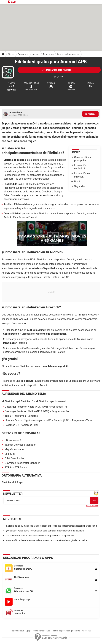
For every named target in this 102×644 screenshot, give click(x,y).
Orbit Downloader (14, 458)
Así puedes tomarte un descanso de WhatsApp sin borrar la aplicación (40, 536)
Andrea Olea (16, 112)
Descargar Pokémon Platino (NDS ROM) (27, 411)
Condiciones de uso (42, 631)
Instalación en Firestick (82, 175)
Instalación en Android (80, 167)
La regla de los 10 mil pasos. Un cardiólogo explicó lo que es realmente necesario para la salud (52, 526)
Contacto (76, 631)
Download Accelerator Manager (22, 463)
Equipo (29, 631)
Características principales (82, 159)
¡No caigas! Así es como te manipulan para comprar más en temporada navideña (45, 531)
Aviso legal (87, 631)
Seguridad (80, 186)
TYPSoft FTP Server (16, 468)
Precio (78, 182)
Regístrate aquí (17, 631)
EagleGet (10, 454)
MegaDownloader (15, 449)
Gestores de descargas (68, 54)
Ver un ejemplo (92, 506)
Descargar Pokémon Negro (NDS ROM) (26, 407)
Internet (36, 54)
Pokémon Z (11, 425)
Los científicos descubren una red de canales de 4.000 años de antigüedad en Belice (47, 540)
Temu (8, 416)
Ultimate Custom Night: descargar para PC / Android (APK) (37, 420)
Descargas (23, 54)
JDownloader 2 (13, 440)
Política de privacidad (61, 631)
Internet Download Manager (20, 445)
